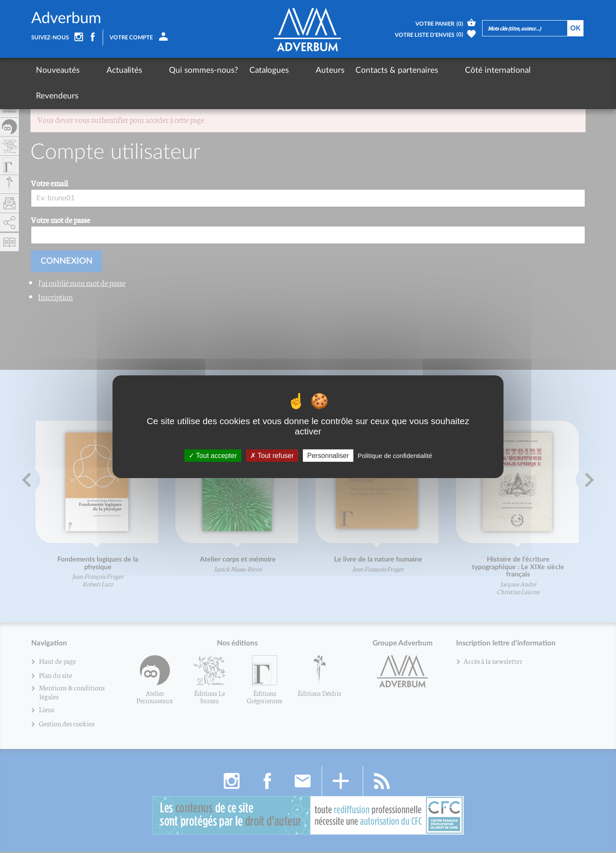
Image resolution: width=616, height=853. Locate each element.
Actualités (108, 70)
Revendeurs (499, 70)
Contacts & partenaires (349, 70)
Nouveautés (58, 70)
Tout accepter (213, 455)
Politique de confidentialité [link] (395, 455)
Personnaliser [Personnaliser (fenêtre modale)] (328, 455)
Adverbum (66, 19)
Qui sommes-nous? (172, 70)
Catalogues (237, 70)
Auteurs (283, 70)
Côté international (434, 70)
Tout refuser (272, 455)
